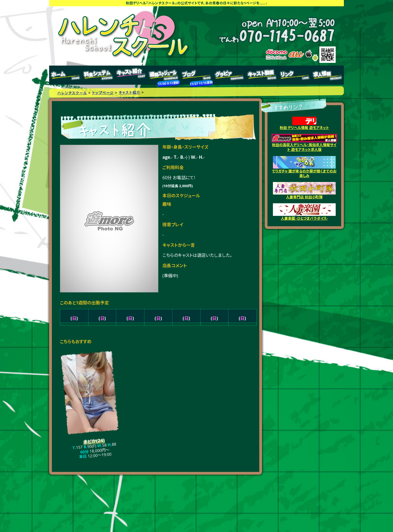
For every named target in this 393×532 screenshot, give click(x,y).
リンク (295, 75)
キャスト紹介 (131, 75)
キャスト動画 (262, 75)
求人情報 (327, 75)
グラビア (229, 75)
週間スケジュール (164, 75)
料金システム (98, 75)
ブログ (196, 75)
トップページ (65, 75)
